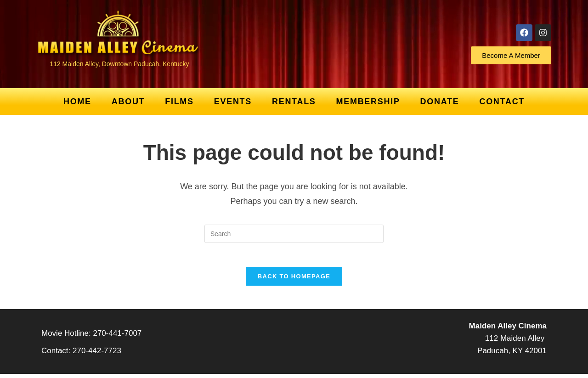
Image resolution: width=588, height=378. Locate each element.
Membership (368, 102)
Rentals (294, 102)
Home (77, 102)
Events (233, 102)
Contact (502, 102)
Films (179, 102)
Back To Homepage (294, 280)
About (128, 102)
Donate (440, 102)
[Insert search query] (294, 234)
